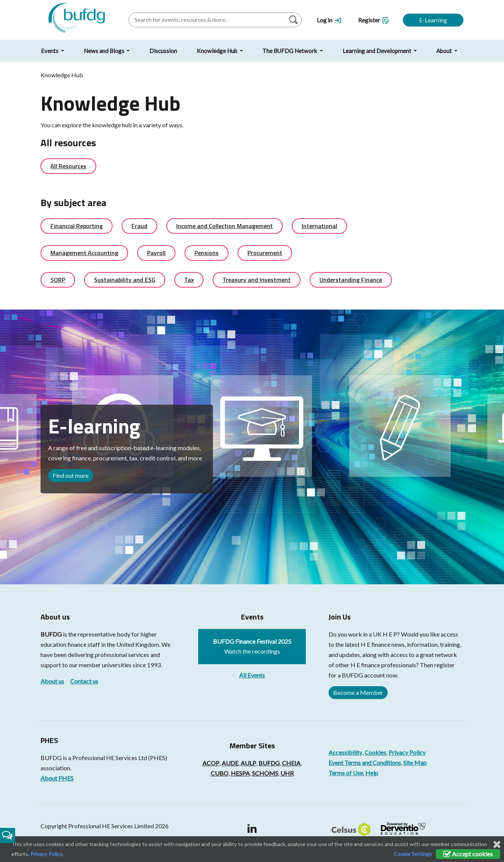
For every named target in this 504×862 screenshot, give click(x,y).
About (445, 51)
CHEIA (291, 763)
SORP (58, 280)
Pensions (207, 253)
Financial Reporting (77, 226)
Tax (189, 280)
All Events (252, 675)
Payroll (156, 253)
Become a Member (358, 692)
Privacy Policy (407, 752)
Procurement (265, 253)
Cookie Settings (413, 854)
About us (52, 681)
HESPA (240, 773)
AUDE (230, 763)
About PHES (57, 778)
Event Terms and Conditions (365, 763)
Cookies (375, 752)
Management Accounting (84, 253)
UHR (287, 773)
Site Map (415, 763)
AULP (248, 763)
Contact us (84, 681)
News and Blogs (105, 51)
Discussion (163, 51)
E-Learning (433, 20)
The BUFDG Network (290, 51)
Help (372, 773)
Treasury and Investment (257, 280)
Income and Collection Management (225, 226)
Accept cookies (468, 854)
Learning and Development (377, 51)
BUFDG (51, 634)
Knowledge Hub (218, 51)
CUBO (220, 773)
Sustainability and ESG (125, 280)
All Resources (68, 166)
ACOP (211, 763)
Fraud (139, 226)
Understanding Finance (351, 280)
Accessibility (345, 752)
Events (50, 51)
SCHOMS (265, 773)
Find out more (71, 475)
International (319, 226)
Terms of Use (346, 773)
